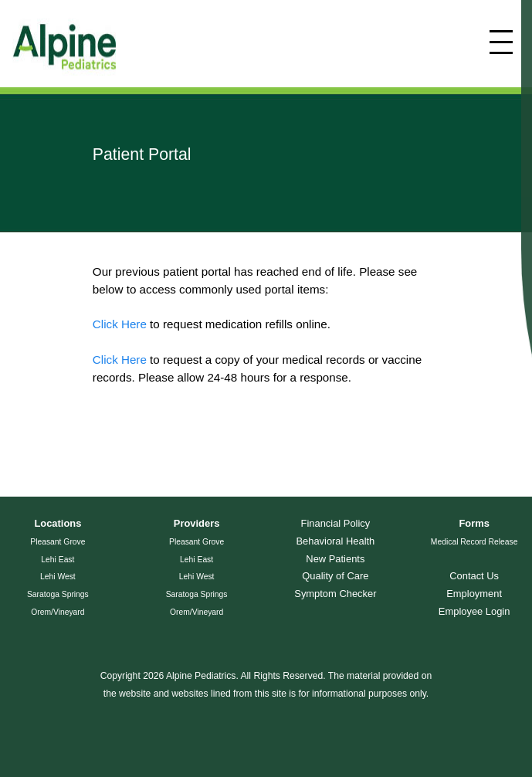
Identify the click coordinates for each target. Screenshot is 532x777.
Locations (58, 523)
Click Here (120, 324)
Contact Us (474, 576)
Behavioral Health (335, 541)
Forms (474, 523)
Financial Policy (336, 523)
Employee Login (474, 611)
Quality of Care (335, 576)
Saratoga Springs (58, 594)
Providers (197, 523)
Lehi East (58, 560)
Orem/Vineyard (58, 612)
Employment (474, 594)
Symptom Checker (335, 594)
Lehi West (58, 577)
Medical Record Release (474, 542)
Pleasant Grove (58, 542)
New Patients (335, 559)
